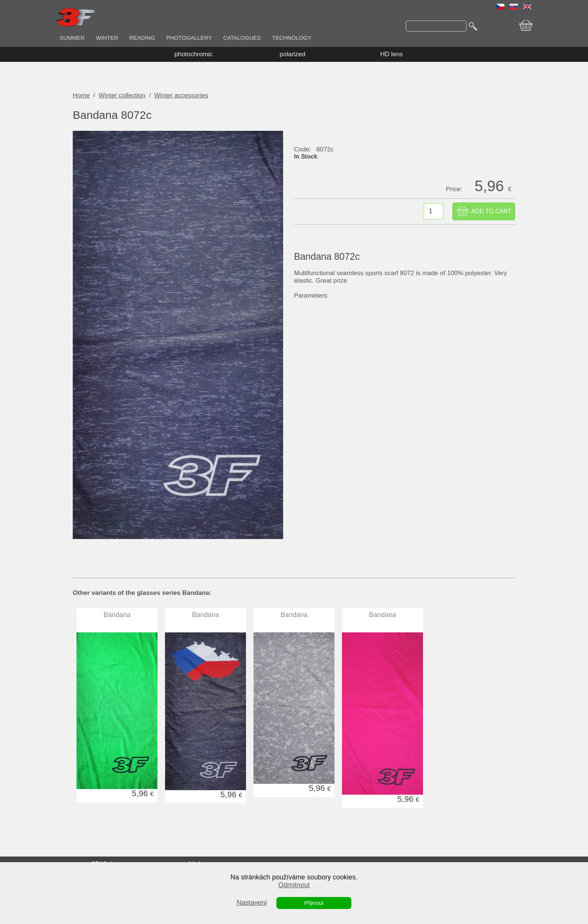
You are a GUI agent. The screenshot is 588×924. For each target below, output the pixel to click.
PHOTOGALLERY (189, 38)
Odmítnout (294, 885)
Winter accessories (181, 95)
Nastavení (252, 903)
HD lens (391, 54)
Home (81, 95)
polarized (293, 54)
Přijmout (314, 903)
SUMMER (72, 38)
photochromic (193, 54)
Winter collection (122, 95)
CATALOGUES (242, 38)
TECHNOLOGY (292, 38)
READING (142, 38)
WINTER (107, 38)
